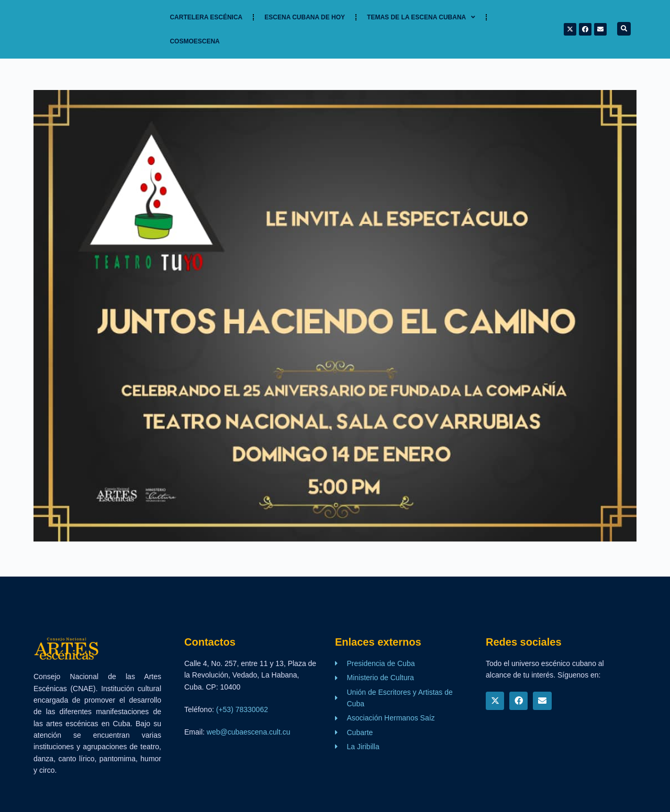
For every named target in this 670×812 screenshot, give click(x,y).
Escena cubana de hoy (305, 17)
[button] (624, 29)
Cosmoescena (194, 41)
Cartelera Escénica (206, 17)
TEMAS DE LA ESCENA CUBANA (421, 17)
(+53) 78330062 (242, 709)
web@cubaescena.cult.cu (249, 732)
